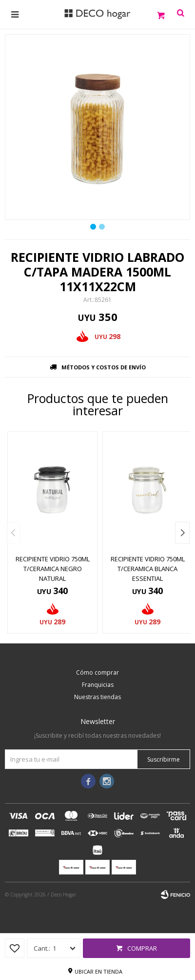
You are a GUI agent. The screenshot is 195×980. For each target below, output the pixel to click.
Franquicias (98, 685)
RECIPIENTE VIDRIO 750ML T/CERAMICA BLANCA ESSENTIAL (148, 569)
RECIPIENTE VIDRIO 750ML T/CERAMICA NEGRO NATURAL (53, 569)
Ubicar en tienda (98, 971)
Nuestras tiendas (97, 697)
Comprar (142, 948)
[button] (182, 533)
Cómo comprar (97, 672)
